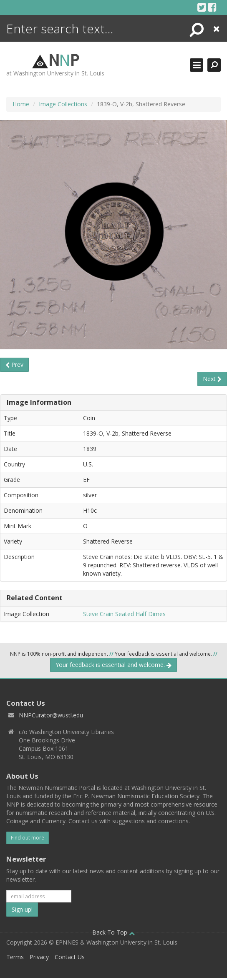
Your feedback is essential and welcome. (113, 665)
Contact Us (70, 957)
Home (21, 104)
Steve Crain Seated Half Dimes (124, 614)
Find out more (28, 838)
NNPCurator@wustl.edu (51, 715)
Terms (15, 957)
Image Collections (63, 104)
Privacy (39, 957)
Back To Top (113, 932)
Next (212, 379)
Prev (14, 365)
